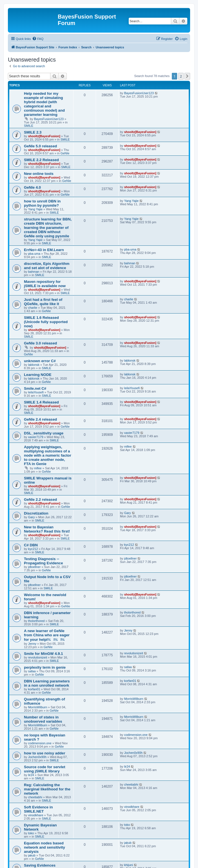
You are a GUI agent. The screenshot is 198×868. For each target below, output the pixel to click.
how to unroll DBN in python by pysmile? (42, 203)
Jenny (32, 644)
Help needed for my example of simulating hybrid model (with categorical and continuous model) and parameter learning (44, 104)
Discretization (36, 513)
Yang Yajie (35, 209)
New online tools (39, 174)
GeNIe (65, 153)
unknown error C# (40, 361)
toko (31, 833)
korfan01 (34, 689)
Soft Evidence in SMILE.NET (38, 809)
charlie (33, 308)
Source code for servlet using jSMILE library (45, 769)
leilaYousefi (36, 392)
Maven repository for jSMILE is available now (45, 284)
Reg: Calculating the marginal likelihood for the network (47, 789)
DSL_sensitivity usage (44, 433)
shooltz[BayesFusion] (44, 136)
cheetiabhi (35, 797)
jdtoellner (35, 567)
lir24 (31, 775)
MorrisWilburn (38, 707)
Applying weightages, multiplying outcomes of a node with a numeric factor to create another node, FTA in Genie (48, 455)
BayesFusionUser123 (49, 119)
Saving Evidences (40, 865)
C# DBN (31, 545)
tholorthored (36, 621)
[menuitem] (38, 39)
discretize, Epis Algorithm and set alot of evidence (47, 266)
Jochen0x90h (37, 757)
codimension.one (40, 743)
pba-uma (34, 254)
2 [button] (181, 76)
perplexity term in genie (45, 667)
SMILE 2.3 (33, 132)
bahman (34, 272)
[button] (187, 76)
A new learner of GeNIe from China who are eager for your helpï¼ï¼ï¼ (47, 635)
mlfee (38, 468)
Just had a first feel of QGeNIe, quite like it (43, 302)
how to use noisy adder (45, 753)
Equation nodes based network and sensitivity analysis (45, 847)
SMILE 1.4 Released (41, 402)
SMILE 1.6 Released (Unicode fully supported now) (46, 322)
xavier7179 (36, 437)
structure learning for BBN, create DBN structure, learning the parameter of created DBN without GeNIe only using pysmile (48, 228)
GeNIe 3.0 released (40, 343)
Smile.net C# (35, 388)
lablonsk (34, 365)
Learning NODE (38, 375)
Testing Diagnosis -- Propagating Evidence (44, 561)
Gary (32, 517)
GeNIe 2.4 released (40, 419)
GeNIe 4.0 (32, 187)
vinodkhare (36, 815)
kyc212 (33, 549)
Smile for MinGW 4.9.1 (44, 654)
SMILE (29, 126)
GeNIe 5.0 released (40, 146)
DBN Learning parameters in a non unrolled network (47, 683)
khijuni (129, 865)
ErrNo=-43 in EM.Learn (44, 250)
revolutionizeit (38, 657)
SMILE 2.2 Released (41, 160)
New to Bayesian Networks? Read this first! (47, 529)
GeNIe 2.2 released (40, 500)
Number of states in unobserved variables (43, 719)
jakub (32, 855)
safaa (32, 671)
